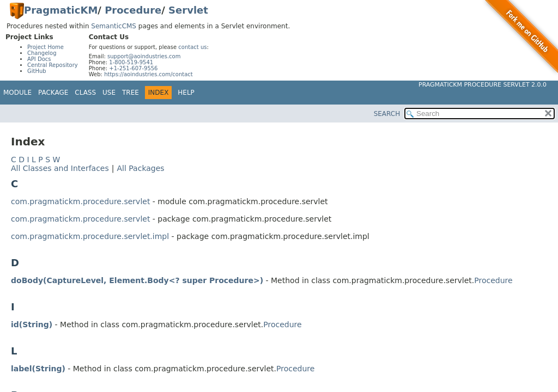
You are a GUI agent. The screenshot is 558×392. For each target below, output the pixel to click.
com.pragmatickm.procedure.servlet (80, 201)
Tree (131, 93)
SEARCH (387, 114)
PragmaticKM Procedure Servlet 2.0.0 (483, 85)
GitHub (37, 71)
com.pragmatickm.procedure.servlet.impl (90, 236)
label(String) (38, 369)
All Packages (140, 168)
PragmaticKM (61, 10)
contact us (192, 47)
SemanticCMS (114, 26)
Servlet (188, 10)
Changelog (42, 53)
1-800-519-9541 (131, 62)
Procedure (133, 10)
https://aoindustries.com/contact (148, 74)
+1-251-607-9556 (133, 68)
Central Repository (53, 65)
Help (186, 93)
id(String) (32, 324)
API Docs (39, 59)
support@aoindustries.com (144, 56)
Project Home (46, 47)
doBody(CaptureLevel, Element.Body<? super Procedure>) (137, 280)
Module (17, 93)
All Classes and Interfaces (60, 168)
